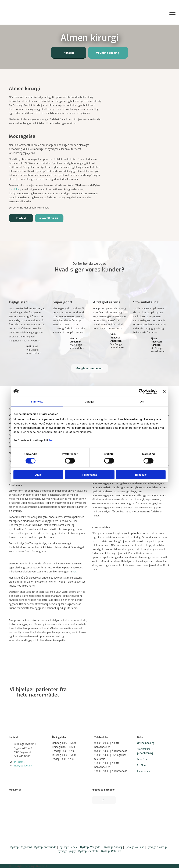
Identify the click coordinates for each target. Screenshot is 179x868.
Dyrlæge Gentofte (88, 851)
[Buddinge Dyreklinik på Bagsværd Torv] (17, 12)
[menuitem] (171, 12)
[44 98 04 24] (49, 218)
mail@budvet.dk (23, 765)
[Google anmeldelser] (90, 368)
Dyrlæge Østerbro (111, 851)
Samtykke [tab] (37, 401)
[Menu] (171, 12)
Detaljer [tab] (89, 401)
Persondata (144, 771)
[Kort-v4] (124, 692)
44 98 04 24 (20, 762)
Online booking (146, 743)
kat (18, 189)
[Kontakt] (69, 53)
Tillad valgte (89, 475)
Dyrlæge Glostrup (157, 847)
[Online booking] (108, 53)
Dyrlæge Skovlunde (45, 847)
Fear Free (142, 759)
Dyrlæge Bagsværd (21, 847)
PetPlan (141, 765)
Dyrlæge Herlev (68, 847)
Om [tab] (142, 401)
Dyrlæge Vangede (90, 847)
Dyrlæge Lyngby (67, 851)
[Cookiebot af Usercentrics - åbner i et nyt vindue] (141, 391)
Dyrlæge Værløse (134, 847)
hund (12, 189)
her (51, 440)
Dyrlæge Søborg (113, 847)
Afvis (38, 475)
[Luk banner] (164, 391)
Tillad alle (141, 475)
